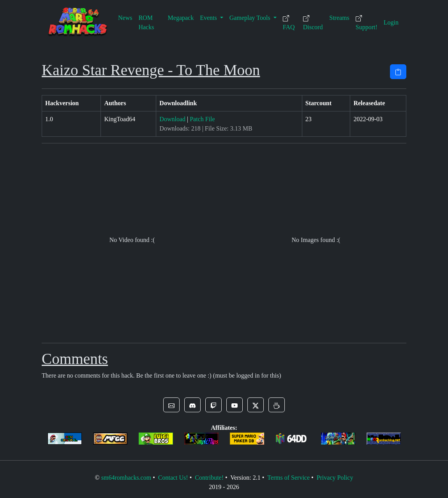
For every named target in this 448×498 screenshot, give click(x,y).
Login (391, 22)
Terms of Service (288, 478)
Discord (313, 23)
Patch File (202, 119)
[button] (171, 405)
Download (172, 119)
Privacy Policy (335, 478)
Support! (367, 23)
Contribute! (209, 478)
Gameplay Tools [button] (251, 18)
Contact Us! (173, 478)
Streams (339, 18)
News (125, 18)
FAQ (289, 23)
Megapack (181, 18)
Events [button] (209, 18)
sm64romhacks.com (126, 478)
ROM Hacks (146, 22)
